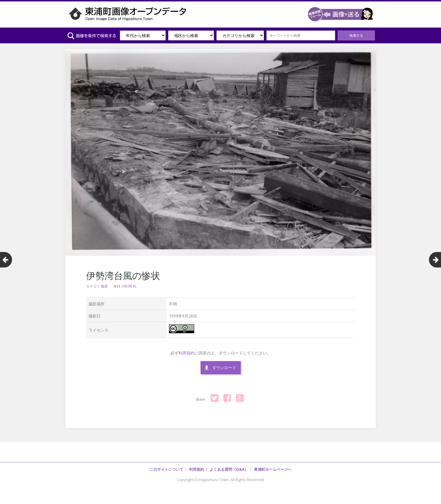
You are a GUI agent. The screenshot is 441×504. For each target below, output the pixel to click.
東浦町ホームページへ (273, 469)
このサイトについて (166, 469)
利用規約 (186, 353)
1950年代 (129, 286)
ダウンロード (224, 368)
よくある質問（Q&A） (229, 469)
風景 (104, 286)
